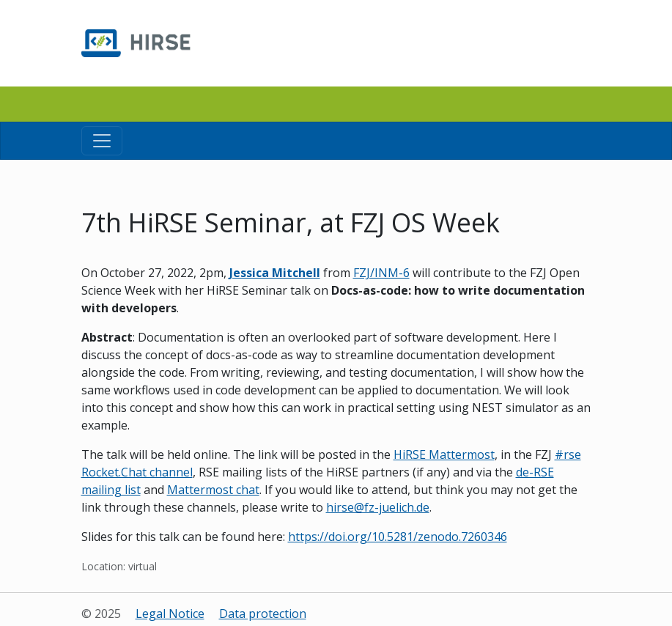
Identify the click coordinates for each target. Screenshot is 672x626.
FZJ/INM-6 (381, 273)
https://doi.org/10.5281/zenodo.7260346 (398, 537)
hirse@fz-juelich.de (378, 507)
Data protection (263, 614)
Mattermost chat (213, 490)
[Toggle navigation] (102, 141)
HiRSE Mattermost (444, 454)
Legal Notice (170, 614)
